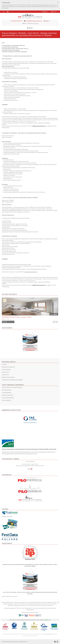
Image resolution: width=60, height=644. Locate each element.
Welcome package (6, 370)
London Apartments (7, 400)
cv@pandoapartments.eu (39, 126)
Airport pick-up (5, 372)
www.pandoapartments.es (31, 272)
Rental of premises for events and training (12, 387)
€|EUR (54, 12)
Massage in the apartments (8, 377)
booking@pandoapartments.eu (34, 21)
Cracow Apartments (7, 393)
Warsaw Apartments (7, 390)
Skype (47, 21)
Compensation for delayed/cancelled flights (12, 380)
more (30, 469)
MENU (30, 28)
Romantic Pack (5, 375)
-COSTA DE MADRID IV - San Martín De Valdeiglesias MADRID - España (23, 317)
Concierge (4, 364)
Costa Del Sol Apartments (8, 398)
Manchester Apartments (8, 395)
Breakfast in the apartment (8, 367)
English (45, 12)
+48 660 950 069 (17, 21)
